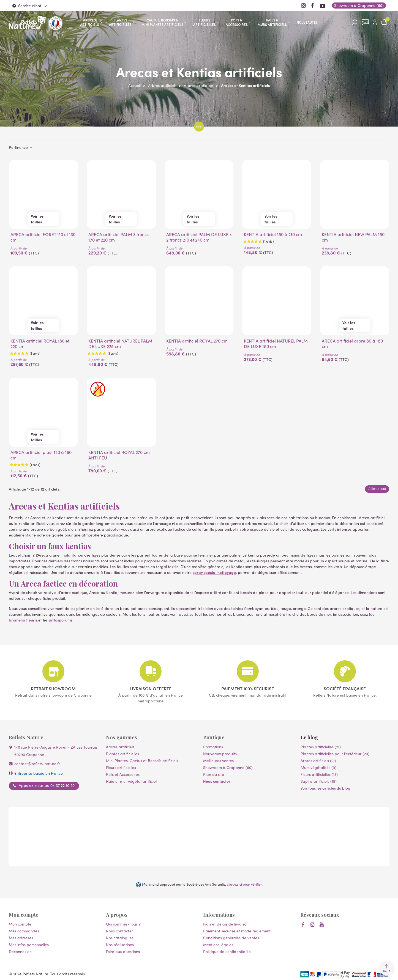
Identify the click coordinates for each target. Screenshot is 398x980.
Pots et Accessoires (123, 774)
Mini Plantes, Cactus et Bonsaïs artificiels (142, 761)
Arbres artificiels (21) (318, 761)
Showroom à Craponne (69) (228, 767)
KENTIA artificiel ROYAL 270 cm (197, 341)
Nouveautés (307, 22)
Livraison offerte (151, 688)
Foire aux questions (123, 952)
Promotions (213, 747)
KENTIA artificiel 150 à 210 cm (273, 234)
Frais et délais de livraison (226, 924)
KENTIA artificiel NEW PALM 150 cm (353, 237)
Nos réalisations (120, 945)
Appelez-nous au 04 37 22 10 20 (47, 785)
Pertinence (21, 147)
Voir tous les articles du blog (325, 788)
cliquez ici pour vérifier (244, 884)
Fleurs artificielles (205, 22)
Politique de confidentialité (227, 952)
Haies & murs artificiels (272, 22)
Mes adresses (21, 938)
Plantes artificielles (120, 22)
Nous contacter (217, 781)
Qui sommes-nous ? (123, 924)
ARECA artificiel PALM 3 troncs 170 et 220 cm (118, 237)
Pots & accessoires (237, 22)
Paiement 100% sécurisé (248, 688)
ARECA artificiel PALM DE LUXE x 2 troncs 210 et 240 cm (199, 237)
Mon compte (20, 924)
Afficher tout (377, 489)
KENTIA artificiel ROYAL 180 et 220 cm (40, 344)
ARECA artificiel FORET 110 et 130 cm (43, 237)
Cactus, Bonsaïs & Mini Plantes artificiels (162, 22)
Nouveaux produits (220, 754)
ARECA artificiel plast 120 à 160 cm (41, 455)
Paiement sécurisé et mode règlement (237, 931)
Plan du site (214, 774)
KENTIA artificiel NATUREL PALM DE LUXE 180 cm (276, 344)
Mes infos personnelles (29, 945)
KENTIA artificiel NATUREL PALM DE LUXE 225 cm (120, 344)
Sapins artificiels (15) (319, 781)
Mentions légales (218, 945)
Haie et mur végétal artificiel (131, 781)
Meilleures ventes (218, 761)
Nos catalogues (120, 938)
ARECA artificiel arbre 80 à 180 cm (352, 344)
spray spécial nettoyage (214, 572)
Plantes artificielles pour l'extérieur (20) (335, 754)
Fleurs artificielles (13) (319, 774)
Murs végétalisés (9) (318, 767)
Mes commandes (24, 931)
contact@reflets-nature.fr (37, 764)
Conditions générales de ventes (231, 938)
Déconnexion (20, 952)
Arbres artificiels (90, 22)
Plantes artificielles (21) (321, 747)
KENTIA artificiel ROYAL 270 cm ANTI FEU (119, 455)
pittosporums (61, 620)
